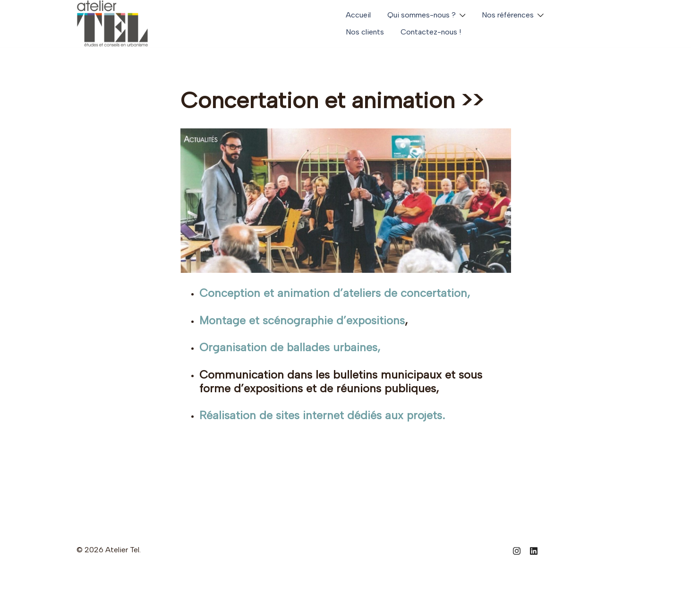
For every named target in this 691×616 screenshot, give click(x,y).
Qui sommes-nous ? (422, 15)
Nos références (508, 15)
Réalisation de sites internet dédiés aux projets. (322, 415)
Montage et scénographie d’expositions (303, 320)
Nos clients (365, 32)
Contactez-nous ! (431, 32)
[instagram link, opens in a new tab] (517, 550)
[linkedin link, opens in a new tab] (534, 550)
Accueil (358, 15)
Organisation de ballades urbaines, (290, 347)
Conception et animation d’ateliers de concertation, (335, 293)
